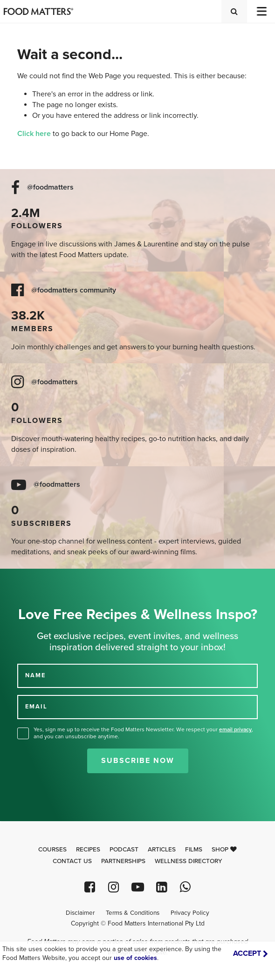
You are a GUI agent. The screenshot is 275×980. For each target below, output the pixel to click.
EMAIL (36, 707)
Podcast (124, 850)
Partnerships (123, 861)
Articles (162, 850)
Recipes (88, 850)
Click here (34, 134)
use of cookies (135, 958)
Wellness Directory (189, 861)
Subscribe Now (138, 761)
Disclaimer (80, 913)
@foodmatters (50, 187)
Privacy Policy (190, 913)
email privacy (235, 729)
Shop (224, 850)
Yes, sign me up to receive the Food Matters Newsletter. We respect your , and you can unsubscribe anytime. (143, 733)
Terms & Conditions (133, 913)
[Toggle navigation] (261, 11)
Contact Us (72, 861)
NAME (35, 675)
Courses (52, 850)
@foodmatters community (74, 290)
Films (194, 850)
